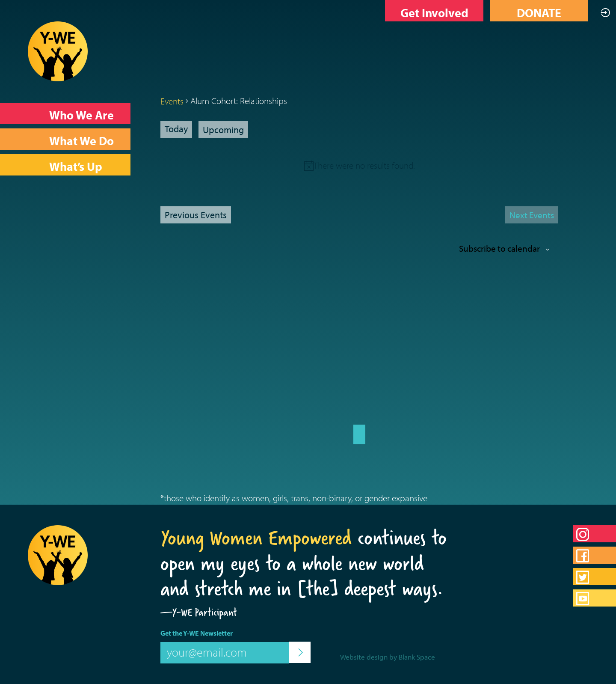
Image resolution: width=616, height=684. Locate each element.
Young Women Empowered (256, 538)
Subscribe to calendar (499, 248)
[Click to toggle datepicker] (223, 130)
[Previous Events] (196, 215)
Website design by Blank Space (388, 657)
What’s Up (76, 166)
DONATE (539, 13)
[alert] (364, 165)
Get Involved (434, 13)
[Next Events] (532, 215)
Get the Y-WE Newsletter (197, 633)
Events (172, 101)
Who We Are (81, 115)
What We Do (81, 141)
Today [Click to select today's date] (176, 129)
